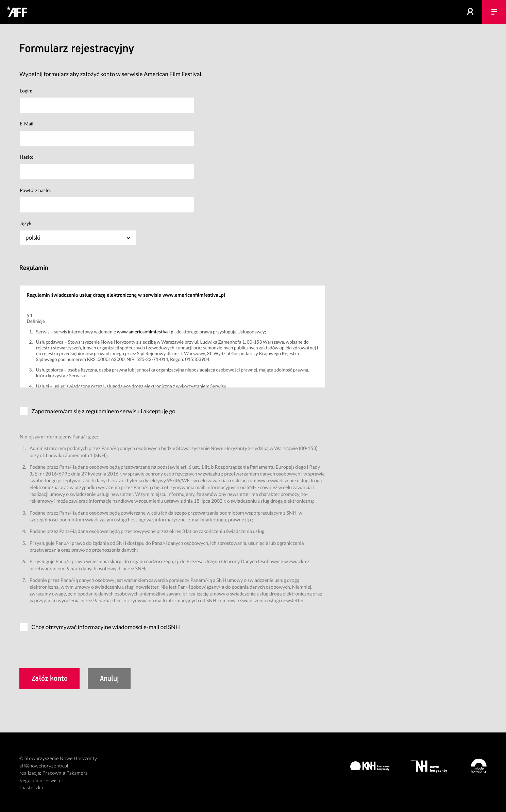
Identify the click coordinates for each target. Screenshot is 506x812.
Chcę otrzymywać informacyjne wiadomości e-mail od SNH (106, 627)
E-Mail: (27, 124)
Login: (26, 91)
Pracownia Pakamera (65, 773)
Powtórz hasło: (35, 190)
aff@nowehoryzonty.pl (44, 766)
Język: (26, 223)
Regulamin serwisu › (41, 781)
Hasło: (27, 157)
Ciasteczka (31, 788)
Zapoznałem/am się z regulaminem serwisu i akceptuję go (103, 411)
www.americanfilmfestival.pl (146, 332)
